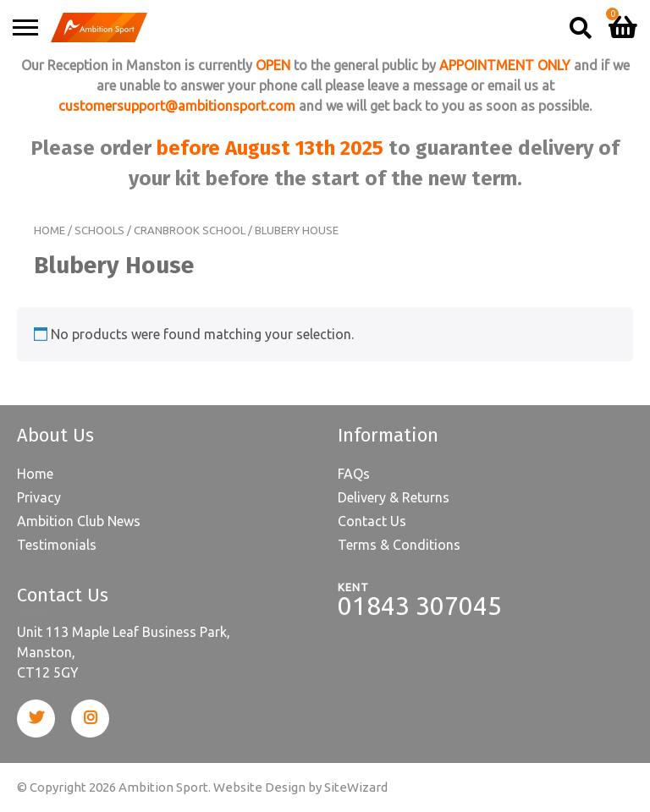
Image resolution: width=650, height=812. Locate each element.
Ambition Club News (79, 521)
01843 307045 (420, 606)
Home (50, 230)
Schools (99, 230)
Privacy (39, 497)
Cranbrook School (190, 230)
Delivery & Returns (394, 497)
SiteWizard (356, 787)
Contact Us (372, 521)
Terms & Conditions (399, 545)
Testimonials (57, 545)
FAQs (354, 474)
